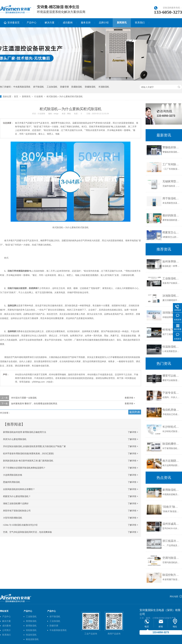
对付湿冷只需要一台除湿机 (24, 398)
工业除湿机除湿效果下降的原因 (171, 278)
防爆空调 (64, 87)
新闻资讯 (122, 23)
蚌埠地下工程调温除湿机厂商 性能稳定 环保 (171, 330)
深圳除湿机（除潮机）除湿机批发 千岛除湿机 (171, 313)
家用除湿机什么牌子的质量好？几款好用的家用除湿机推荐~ (171, 490)
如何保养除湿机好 (171, 261)
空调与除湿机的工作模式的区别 (171, 558)
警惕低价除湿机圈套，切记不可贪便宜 (171, 147)
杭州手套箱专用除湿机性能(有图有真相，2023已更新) (28, 453)
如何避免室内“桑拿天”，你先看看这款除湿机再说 (34, 404)
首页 (16, 96)
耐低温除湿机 (32, 639)
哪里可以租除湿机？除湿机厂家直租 (171, 376)
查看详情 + (130, 398)
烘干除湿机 (39, 87)
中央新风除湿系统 (22, 87)
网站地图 (174, 596)
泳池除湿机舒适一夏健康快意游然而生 (171, 296)
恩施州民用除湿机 (12, 482)
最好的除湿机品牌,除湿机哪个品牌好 (171, 215)
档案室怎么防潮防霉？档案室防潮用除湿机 (171, 232)
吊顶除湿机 (104, 87)
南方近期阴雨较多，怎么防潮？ (171, 461)
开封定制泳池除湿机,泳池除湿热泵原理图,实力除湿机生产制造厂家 (34, 446)
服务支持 (86, 23)
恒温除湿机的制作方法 (171, 347)
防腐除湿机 (77, 87)
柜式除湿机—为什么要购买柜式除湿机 (65, 96)
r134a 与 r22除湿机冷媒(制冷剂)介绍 (20, 525)
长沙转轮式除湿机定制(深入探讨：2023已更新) (171, 427)
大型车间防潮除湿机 (13, 518)
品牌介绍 (104, 23)
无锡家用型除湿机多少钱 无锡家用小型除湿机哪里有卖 (171, 181)
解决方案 (50, 23)
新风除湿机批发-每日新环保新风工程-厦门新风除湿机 (28, 461)
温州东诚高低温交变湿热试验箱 (171, 524)
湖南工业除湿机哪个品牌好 (16, 503)
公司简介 (7, 630)
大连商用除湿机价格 (13, 475)
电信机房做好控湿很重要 (171, 410)
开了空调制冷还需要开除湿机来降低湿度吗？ (24, 468)
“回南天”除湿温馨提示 (171, 507)
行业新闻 (39, 96)
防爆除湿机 (90, 87)
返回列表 (135, 412)
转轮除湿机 (31, 630)
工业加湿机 (52, 87)
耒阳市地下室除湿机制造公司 (17, 511)
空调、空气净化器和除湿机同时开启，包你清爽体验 (27, 532)
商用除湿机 (31, 621)
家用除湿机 (31, 626)
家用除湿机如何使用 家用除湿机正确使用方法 (25, 432)
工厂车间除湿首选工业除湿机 (171, 164)
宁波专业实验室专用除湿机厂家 (171, 393)
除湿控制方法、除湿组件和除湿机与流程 (171, 575)
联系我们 (140, 23)
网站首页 (4, 611)
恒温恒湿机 (31, 635)
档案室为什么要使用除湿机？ (17, 496)
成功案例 (68, 23)
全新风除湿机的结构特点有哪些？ (19, 489)
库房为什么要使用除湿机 (15, 439)
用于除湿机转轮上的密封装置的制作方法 (171, 198)
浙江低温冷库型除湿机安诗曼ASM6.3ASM (171, 541)
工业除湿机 (31, 617)
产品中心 (32, 23)
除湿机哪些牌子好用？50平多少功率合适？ (171, 444)
